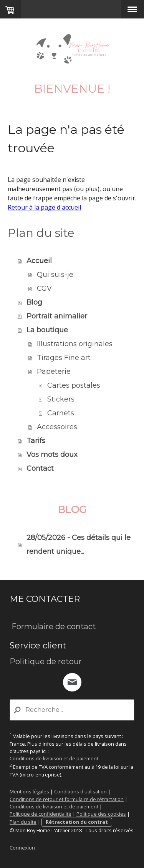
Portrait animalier (57, 316)
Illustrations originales (75, 344)
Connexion (22, 848)
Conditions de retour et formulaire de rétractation (67, 799)
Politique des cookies (101, 814)
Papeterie (54, 372)
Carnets (61, 413)
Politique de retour (46, 661)
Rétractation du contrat (77, 822)
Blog (34, 302)
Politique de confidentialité (41, 814)
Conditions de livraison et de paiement (54, 758)
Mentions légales (29, 791)
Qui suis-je (55, 275)
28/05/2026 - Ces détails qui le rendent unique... (79, 545)
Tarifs (36, 441)
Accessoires (57, 427)
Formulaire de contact (53, 626)
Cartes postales (74, 385)
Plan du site (23, 822)
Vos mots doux (52, 455)
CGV (44, 288)
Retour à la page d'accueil (44, 207)
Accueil (39, 261)
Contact (40, 468)
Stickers (61, 399)
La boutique (47, 330)
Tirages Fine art (64, 358)
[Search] (72, 710)
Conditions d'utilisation (80, 791)
